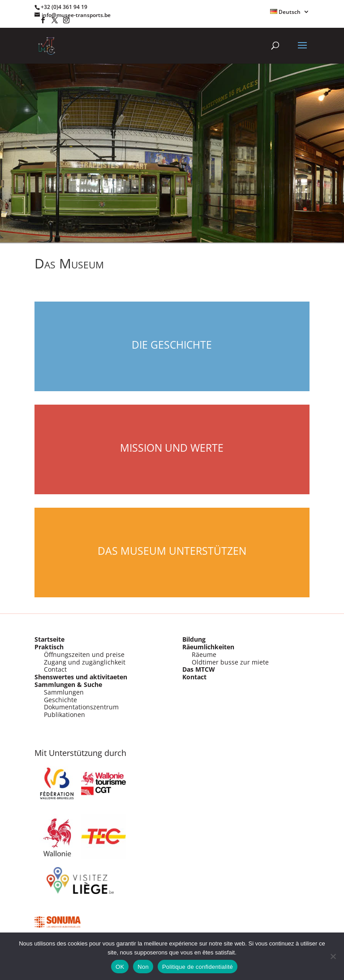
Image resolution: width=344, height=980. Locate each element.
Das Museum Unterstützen (172, 551)
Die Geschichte (172, 345)
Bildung (194, 639)
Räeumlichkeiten (208, 647)
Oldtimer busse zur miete (230, 662)
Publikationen (64, 714)
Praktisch (49, 647)
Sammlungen (64, 692)
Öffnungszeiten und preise (84, 654)
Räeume (204, 654)
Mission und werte (172, 448)
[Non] (333, 956)
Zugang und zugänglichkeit (85, 662)
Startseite (49, 639)
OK (120, 967)
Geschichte (60, 700)
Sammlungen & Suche (68, 684)
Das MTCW (199, 669)
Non (143, 967)
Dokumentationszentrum (81, 707)
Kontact (194, 677)
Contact (55, 669)
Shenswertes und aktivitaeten (81, 677)
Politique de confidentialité (198, 967)
